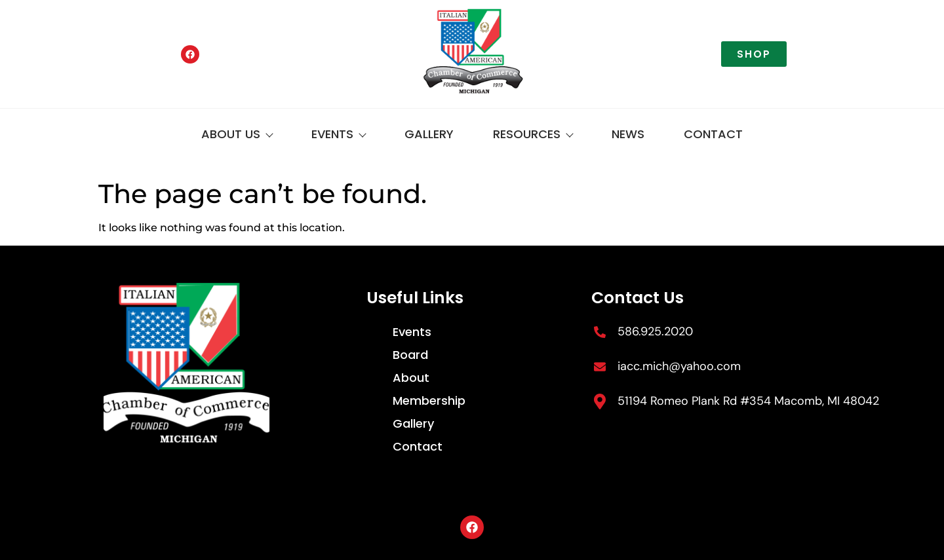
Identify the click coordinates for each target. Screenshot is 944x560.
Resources (533, 134)
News (628, 134)
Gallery (429, 134)
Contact (713, 134)
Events (338, 134)
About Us (237, 134)
